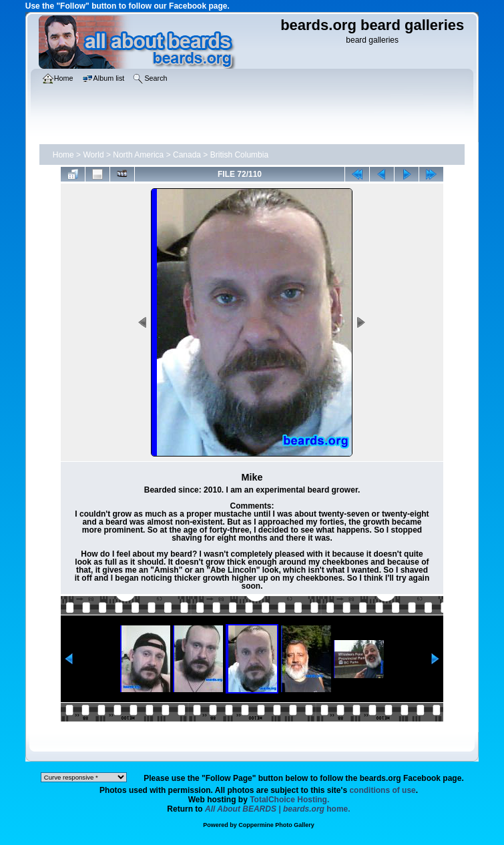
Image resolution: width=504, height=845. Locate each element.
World (93, 155)
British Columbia (239, 155)
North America (138, 155)
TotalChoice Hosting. (289, 800)
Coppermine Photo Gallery (276, 825)
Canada (187, 155)
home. (278, 809)
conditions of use (382, 790)
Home (63, 155)
